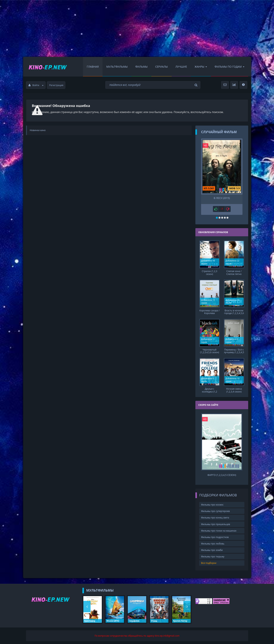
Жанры (201, 67)
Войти (36, 85)
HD (205, 145)
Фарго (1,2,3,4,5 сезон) (222, 475)
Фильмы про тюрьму (213, 556)
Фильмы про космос (212, 504)
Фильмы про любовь (213, 543)
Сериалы (161, 67)
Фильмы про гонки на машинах (219, 530)
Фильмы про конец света (215, 517)
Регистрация (56, 85)
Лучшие (181, 67)
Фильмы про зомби (212, 550)
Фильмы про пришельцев (216, 524)
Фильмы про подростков (215, 537)
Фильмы (141, 67)
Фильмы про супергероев (215, 511)
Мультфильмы (117, 67)
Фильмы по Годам (229, 67)
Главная (93, 67)
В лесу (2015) (222, 198)
